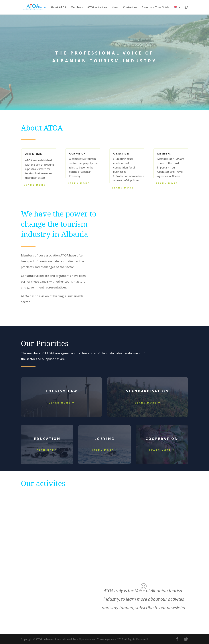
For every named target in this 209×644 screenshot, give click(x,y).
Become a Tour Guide (155, 7)
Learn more (60, 403)
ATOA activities (97, 7)
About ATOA (58, 7)
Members (77, 7)
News (115, 7)
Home (42, 7)
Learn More (35, 185)
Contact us (130, 7)
